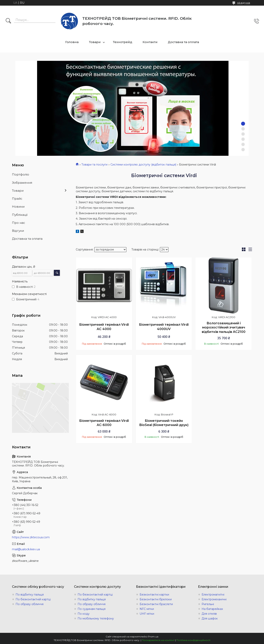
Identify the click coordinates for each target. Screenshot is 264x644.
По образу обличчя (30, 604)
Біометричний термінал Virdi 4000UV (164, 327)
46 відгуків (244, 3)
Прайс (17, 199)
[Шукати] (8, 21)
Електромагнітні (213, 595)
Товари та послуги (94, 165)
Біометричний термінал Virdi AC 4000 (104, 327)
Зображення (22, 183)
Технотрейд (123, 42)
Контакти (150, 42)
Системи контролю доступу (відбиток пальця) (143, 165)
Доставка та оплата (183, 42)
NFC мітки (147, 609)
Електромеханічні (214, 599)
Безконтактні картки (154, 595)
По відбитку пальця (30, 595)
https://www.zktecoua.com (31, 537)
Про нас (19, 223)
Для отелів (209, 614)
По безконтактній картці (33, 599)
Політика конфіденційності (193, 640)
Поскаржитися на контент (158, 640)
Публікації (20, 215)
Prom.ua (153, 637)
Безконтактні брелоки (156, 599)
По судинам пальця (92, 609)
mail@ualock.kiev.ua (26, 549)
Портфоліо (21, 174)
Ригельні (208, 604)
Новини (18, 207)
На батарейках (212, 609)
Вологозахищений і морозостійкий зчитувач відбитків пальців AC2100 (224, 327)
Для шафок (210, 618)
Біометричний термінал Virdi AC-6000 (104, 423)
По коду (84, 614)
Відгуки (18, 231)
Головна (72, 42)
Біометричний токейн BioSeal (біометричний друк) (164, 423)
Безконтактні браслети (156, 604)
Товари (95, 42)
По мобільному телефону (96, 618)
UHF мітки (147, 614)
